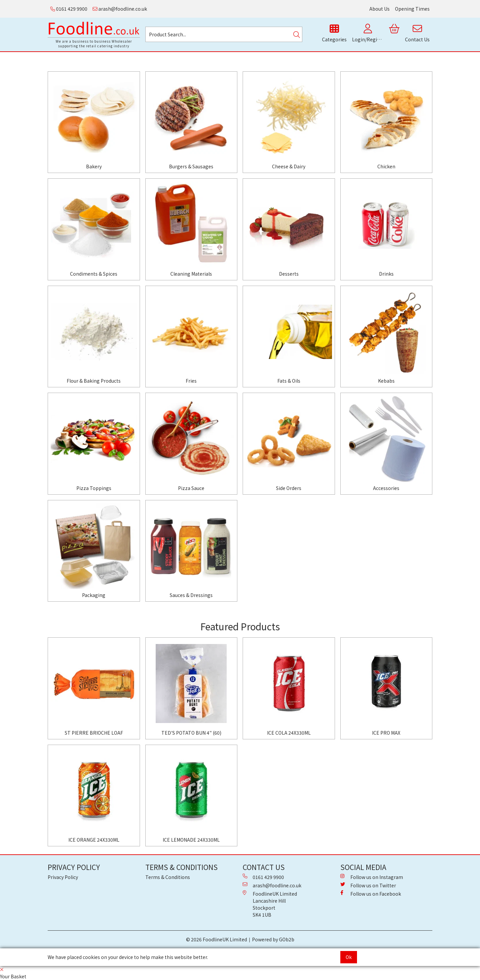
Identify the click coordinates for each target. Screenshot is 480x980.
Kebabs (386, 381)
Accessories (386, 488)
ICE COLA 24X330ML (289, 733)
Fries (191, 381)
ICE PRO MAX (386, 733)
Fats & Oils (289, 381)
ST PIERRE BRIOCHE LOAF (94, 733)
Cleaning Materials (191, 274)
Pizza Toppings (94, 488)
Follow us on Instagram (372, 877)
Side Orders (289, 488)
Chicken (386, 166)
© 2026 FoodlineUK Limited (216, 939)
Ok (349, 957)
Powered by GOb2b (273, 939)
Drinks (386, 274)
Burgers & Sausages (191, 166)
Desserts (289, 274)
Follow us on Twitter (368, 885)
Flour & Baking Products (94, 381)
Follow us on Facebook (371, 894)
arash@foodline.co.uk (120, 9)
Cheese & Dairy (289, 166)
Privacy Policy (63, 877)
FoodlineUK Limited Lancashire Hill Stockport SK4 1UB (270, 904)
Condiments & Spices (94, 274)
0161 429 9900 (69, 9)
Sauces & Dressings (191, 595)
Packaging (94, 595)
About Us (379, 9)
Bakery (94, 166)
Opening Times (412, 9)
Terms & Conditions (168, 877)
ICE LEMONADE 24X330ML (191, 840)
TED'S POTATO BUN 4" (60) (191, 733)
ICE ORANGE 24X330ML (94, 840)
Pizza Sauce (191, 488)
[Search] (297, 34)
